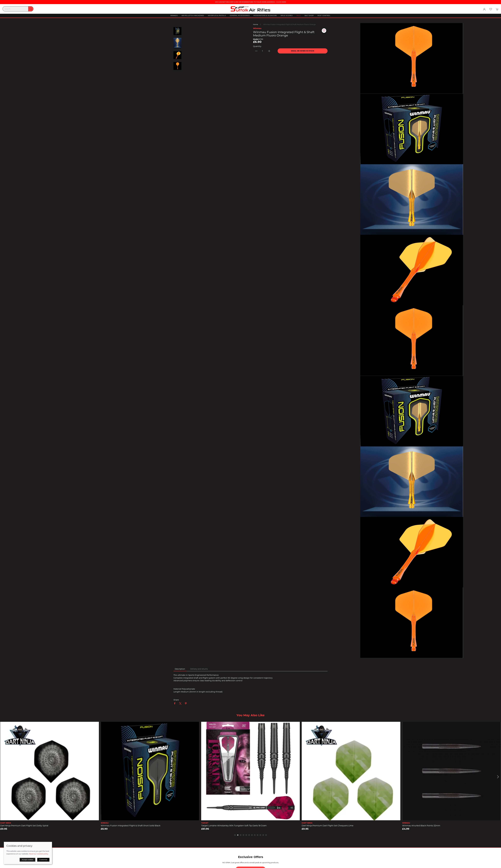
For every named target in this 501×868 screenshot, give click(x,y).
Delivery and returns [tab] (199, 669)
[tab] (235, 835)
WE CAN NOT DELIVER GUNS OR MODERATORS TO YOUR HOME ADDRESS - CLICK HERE (251, 2)
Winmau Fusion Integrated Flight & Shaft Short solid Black (231, 826)
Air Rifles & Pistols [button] (217, 16)
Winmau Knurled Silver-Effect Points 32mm (23, 826)
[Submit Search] (31, 9)
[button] (491, 9)
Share (176, 700)
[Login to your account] (484, 9)
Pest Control (324, 16)
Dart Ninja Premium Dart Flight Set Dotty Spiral (125, 826)
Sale (299, 16)
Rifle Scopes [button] (287, 16)
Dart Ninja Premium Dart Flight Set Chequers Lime (428, 826)
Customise (43, 860)
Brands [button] (174, 16)
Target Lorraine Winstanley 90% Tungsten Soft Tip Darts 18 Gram (334, 826)
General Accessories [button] (240, 16)
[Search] (18, 9)
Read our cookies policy (39, 854)
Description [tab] (180, 669)
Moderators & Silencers (265, 16)
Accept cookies (27, 860)
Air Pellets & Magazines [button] (193, 16)
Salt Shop (309, 16)
